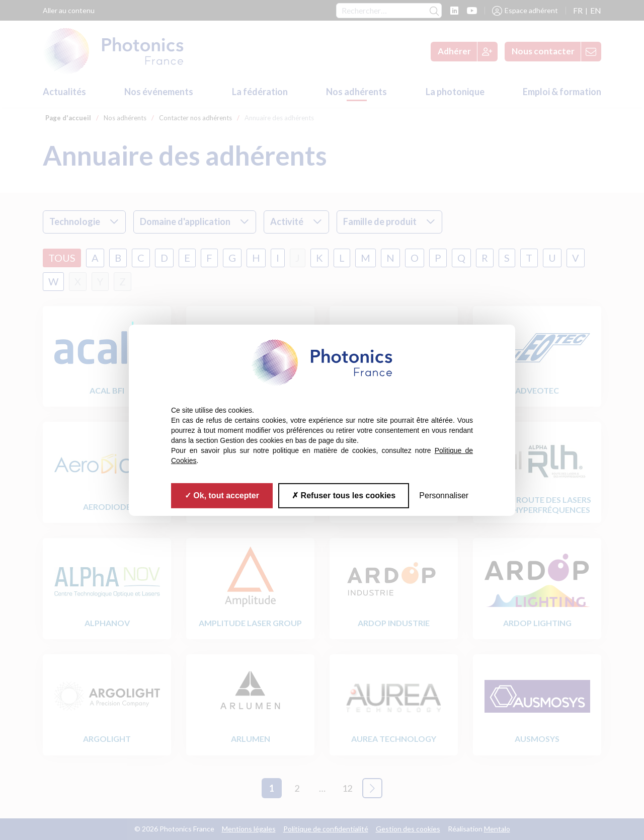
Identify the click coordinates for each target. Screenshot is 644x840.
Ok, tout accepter (222, 495)
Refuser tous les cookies (344, 495)
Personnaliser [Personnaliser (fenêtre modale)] (444, 495)
